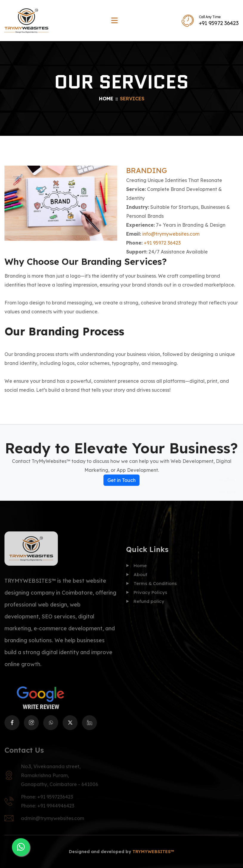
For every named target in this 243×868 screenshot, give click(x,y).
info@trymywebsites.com (171, 234)
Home (106, 99)
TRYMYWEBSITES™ (153, 852)
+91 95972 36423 (219, 23)
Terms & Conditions (151, 588)
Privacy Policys (147, 596)
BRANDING (147, 170)
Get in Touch (121, 480)
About (137, 579)
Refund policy (145, 605)
